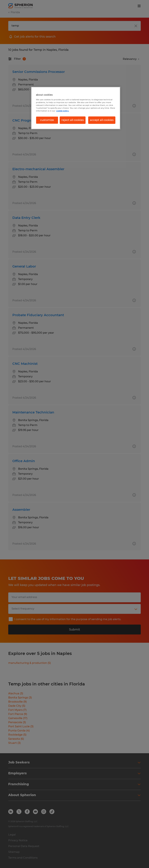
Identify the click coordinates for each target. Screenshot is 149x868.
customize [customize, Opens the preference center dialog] (47, 120)
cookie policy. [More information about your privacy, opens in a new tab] (63, 111)
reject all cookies (73, 120)
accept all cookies (102, 120)
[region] (76, 108)
